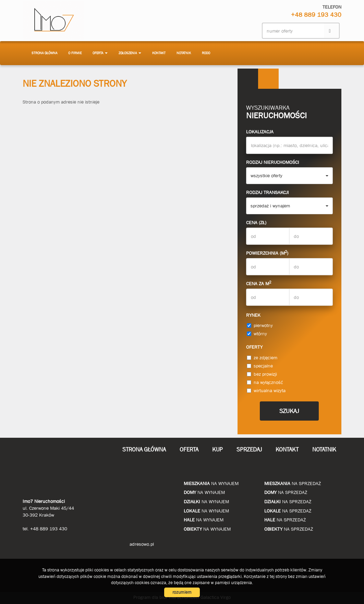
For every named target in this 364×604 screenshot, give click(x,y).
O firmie (75, 53)
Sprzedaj (249, 450)
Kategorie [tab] (268, 79)
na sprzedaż (293, 483)
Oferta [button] (100, 53)
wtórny (257, 334)
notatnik (184, 53)
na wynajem (211, 483)
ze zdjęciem (262, 358)
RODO (206, 53)
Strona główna (44, 53)
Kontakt (159, 53)
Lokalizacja (260, 132)
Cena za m (259, 283)
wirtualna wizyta (266, 390)
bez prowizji (262, 374)
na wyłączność (265, 382)
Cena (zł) (256, 222)
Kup (217, 450)
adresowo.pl (142, 544)
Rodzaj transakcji (268, 192)
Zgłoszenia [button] (130, 53)
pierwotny (260, 325)
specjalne (260, 366)
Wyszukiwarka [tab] (248, 79)
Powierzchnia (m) (267, 253)
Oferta (189, 450)
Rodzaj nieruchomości (273, 162)
